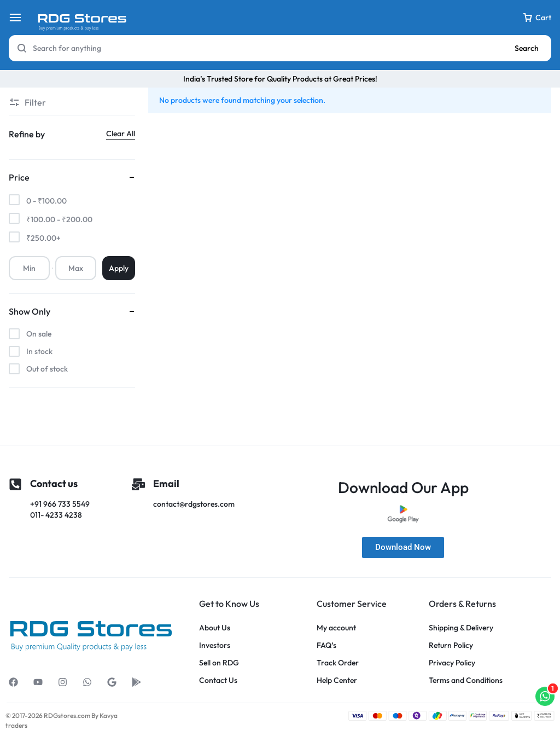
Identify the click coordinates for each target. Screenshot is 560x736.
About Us (215, 628)
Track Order (338, 663)
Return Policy (451, 645)
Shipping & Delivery (461, 628)
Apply (119, 268)
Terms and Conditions (466, 680)
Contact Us (218, 680)
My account (336, 628)
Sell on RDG (219, 663)
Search (527, 48)
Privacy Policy (452, 663)
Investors (215, 645)
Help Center (337, 680)
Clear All (121, 134)
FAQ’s (326, 645)
